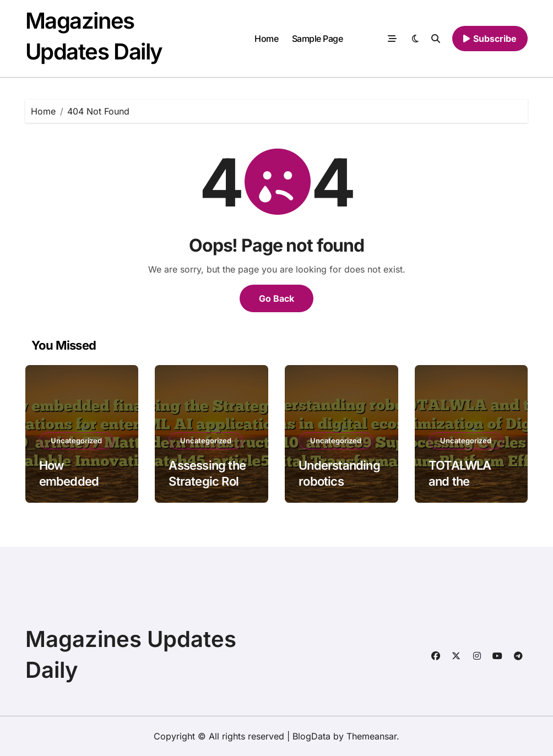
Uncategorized (76, 440)
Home (266, 39)
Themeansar (372, 736)
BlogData (311, 736)
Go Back (276, 298)
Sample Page (318, 39)
